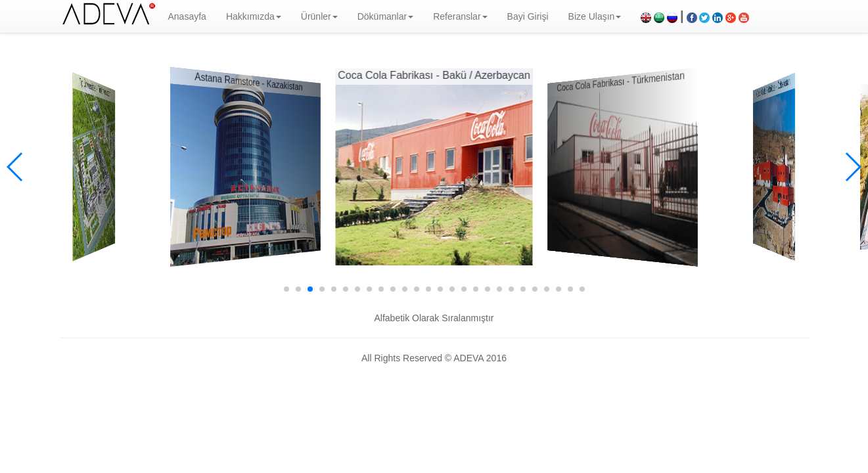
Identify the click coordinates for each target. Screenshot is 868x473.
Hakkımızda (254, 16)
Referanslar (460, 16)
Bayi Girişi (528, 16)
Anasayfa (187, 16)
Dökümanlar (385, 16)
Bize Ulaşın (595, 16)
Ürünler (319, 16)
